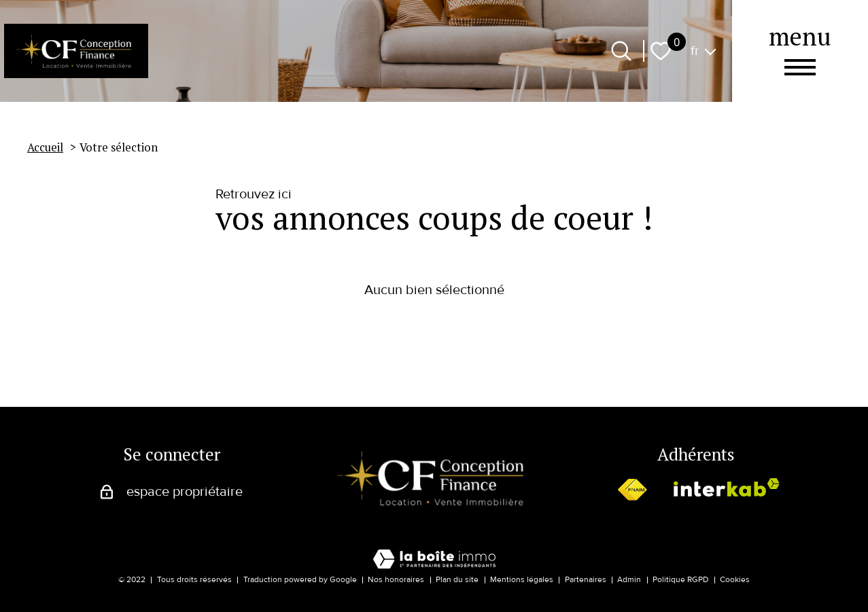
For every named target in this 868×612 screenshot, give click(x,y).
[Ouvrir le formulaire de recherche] (621, 51)
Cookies (735, 580)
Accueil (45, 147)
